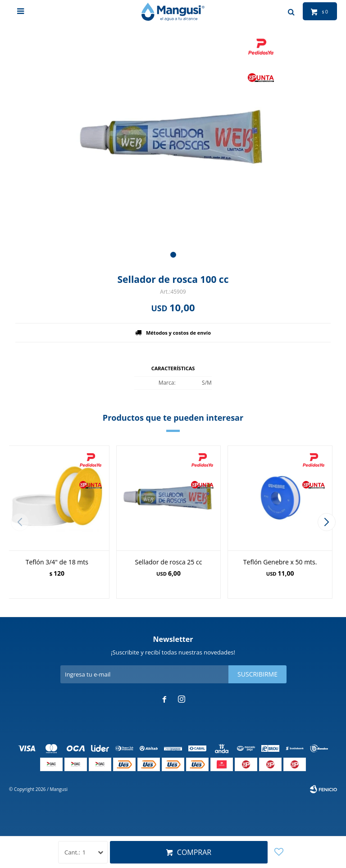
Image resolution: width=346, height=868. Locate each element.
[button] (173, 255)
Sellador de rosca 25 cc (169, 562)
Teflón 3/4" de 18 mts (57, 562)
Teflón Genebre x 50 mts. (280, 562)
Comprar (194, 852)
